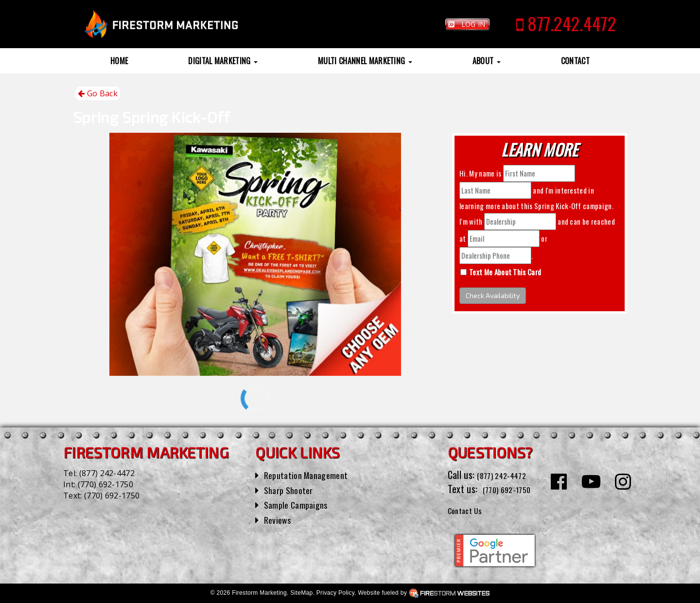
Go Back (98, 94)
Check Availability (493, 295)
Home (119, 61)
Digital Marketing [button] (223, 61)
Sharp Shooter (291, 490)
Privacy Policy (335, 593)
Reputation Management (311, 475)
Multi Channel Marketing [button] (365, 61)
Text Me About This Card (505, 272)
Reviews (279, 519)
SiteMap (301, 593)
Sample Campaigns (300, 504)
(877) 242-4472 (107, 473)
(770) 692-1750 (105, 484)
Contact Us (469, 510)
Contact (575, 61)
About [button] (487, 61)
